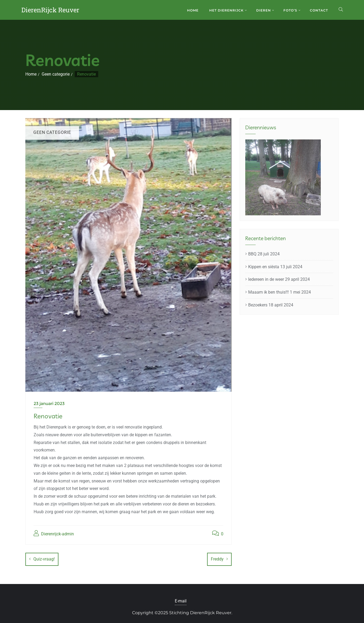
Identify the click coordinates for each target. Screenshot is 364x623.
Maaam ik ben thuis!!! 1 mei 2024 (280, 292)
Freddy (217, 559)
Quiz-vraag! (44, 559)
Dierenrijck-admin (54, 534)
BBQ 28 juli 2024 (264, 254)
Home (31, 74)
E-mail (181, 599)
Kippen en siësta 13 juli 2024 (275, 267)
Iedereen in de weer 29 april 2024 (279, 279)
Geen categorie (56, 74)
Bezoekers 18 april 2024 (271, 305)
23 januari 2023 (49, 404)
